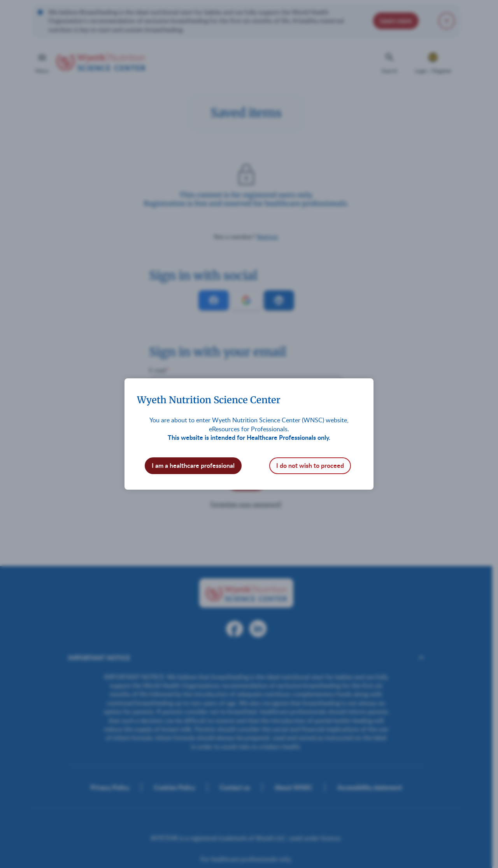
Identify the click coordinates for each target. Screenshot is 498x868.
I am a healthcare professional (193, 465)
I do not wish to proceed (310, 465)
